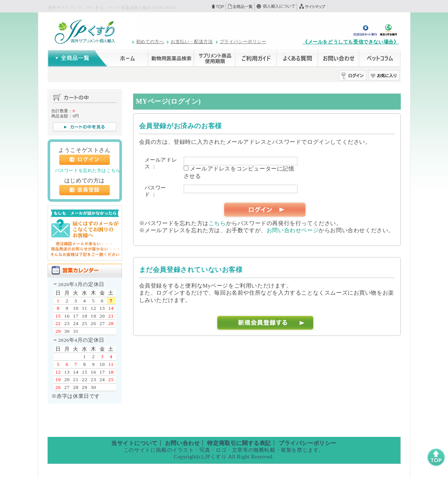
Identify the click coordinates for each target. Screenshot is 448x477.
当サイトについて (134, 443)
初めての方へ (150, 42)
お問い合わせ (183, 443)
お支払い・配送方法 (192, 42)
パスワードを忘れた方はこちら (88, 171)
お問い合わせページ (293, 230)
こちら (217, 223)
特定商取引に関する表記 (239, 443)
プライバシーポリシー (243, 42)
